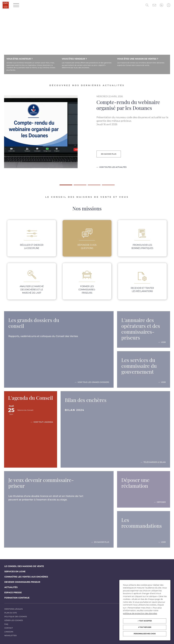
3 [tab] (89, 186)
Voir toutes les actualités (113, 167)
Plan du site (11, 613)
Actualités (11, 587)
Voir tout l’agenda (43, 422)
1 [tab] (61, 186)
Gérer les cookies (14, 620)
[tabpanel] (87, 138)
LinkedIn (9, 632)
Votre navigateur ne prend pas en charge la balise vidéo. (87, 45)
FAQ (6, 624)
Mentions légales (14, 609)
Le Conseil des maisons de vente (24, 566)
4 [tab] (103, 186)
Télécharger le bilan (154, 462)
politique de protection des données (140, 613)
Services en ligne (15, 571)
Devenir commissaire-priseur (22, 582)
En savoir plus (109, 154)
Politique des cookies (16, 616)
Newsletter (10, 635)
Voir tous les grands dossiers (93, 382)
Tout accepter (145, 621)
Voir (163, 342)
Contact (9, 628)
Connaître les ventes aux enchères (26, 577)
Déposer (161, 502)
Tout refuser (145, 627)
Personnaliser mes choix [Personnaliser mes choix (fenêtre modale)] (145, 634)
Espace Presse (13, 592)
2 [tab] (75, 186)
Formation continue (17, 598)
